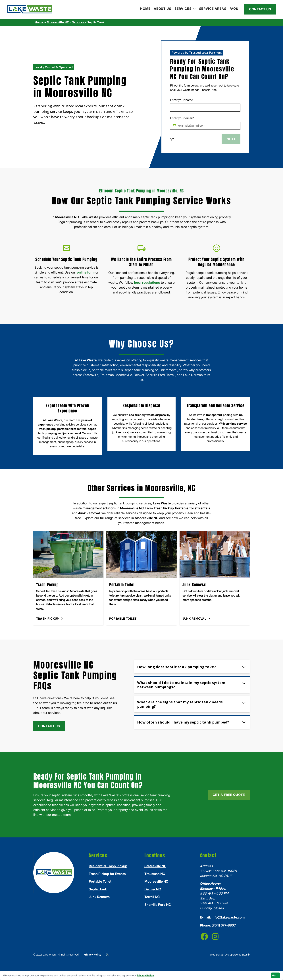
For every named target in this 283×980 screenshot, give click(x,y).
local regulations (147, 283)
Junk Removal (100, 897)
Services (183, 9)
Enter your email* (182, 118)
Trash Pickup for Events (107, 874)
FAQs (234, 9)
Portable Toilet (100, 881)
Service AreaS (213, 9)
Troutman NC (155, 874)
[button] (185, 9)
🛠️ (107, 955)
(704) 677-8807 (218, 925)
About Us (163, 9)
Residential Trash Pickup (108, 866)
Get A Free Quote (229, 795)
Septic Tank (98, 889)
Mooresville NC (156, 881)
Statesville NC (155, 866)
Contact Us (49, 726)
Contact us (260, 9)
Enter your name (182, 100)
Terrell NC (152, 897)
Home (145, 9)
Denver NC (153, 889)
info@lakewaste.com (222, 917)
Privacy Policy (92, 955)
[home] (30, 9)
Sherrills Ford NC (158, 905)
